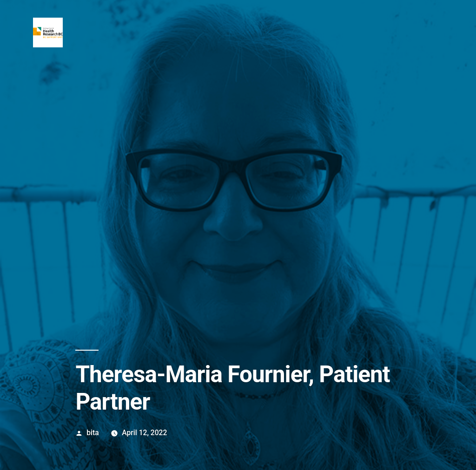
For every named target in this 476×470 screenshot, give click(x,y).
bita (93, 433)
